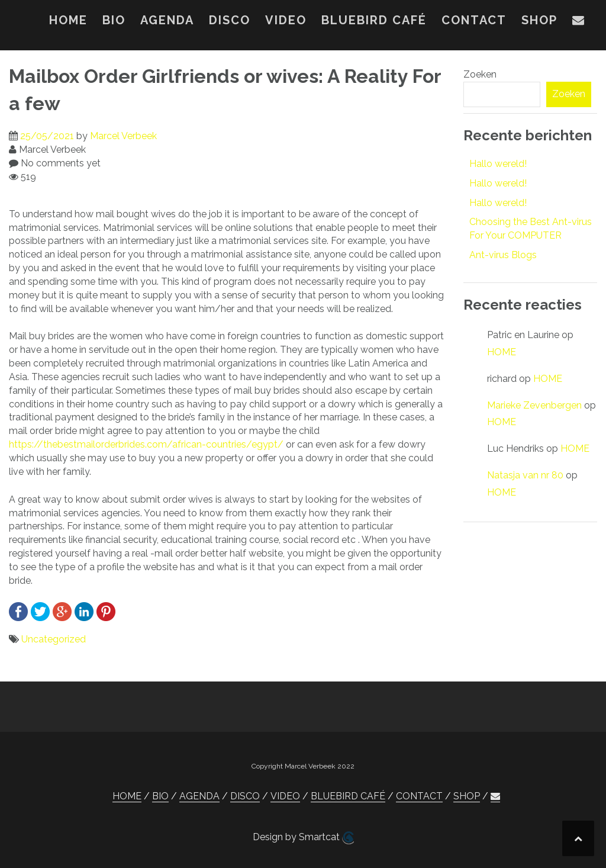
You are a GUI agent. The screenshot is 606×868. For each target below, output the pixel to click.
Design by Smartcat (303, 838)
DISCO (230, 20)
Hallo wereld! (498, 164)
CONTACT (474, 20)
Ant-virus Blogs (503, 255)
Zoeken (480, 74)
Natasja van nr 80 (525, 475)
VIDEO (286, 20)
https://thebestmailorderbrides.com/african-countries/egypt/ (146, 444)
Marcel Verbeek (123, 136)
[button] (579, 22)
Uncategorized (54, 639)
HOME (68, 20)
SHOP (539, 20)
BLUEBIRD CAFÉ (374, 20)
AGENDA (167, 20)
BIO (114, 20)
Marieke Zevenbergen (534, 405)
